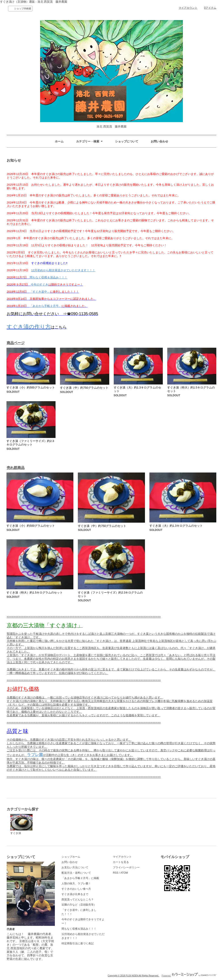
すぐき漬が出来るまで (75, 894)
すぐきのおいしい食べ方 (76, 889)
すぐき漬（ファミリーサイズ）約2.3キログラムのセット (30, 443)
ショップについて (127, 141)
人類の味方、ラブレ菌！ (76, 883)
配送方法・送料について (76, 873)
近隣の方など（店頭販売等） (79, 905)
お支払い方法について (75, 867)
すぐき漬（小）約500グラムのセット (31, 387)
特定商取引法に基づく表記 (78, 943)
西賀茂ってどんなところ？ (78, 900)
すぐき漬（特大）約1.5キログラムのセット (35, 593)
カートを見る (121, 862)
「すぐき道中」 (40, 292)
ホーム (59, 141)
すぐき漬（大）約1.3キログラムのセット (176, 526)
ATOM (124, 873)
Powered (189, 976)
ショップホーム (71, 857)
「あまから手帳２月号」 (46, 306)
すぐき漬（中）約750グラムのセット (84, 388)
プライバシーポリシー (126, 867)
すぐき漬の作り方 (29, 327)
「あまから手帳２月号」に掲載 (80, 878)
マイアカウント (188, 8)
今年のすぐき (39, 285)
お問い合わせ (159, 141)
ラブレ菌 (35, 755)
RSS (116, 873)
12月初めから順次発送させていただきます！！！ (63, 270)
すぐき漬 (21, 824)
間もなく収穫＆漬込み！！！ (49, 277)
